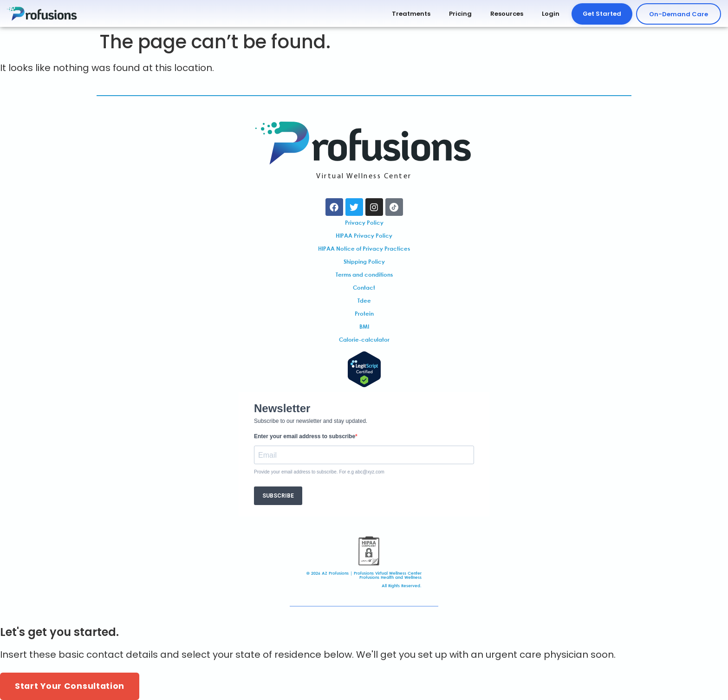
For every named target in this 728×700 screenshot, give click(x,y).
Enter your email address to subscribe (305, 436)
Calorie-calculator (364, 339)
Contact (364, 287)
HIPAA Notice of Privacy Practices (364, 248)
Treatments (411, 14)
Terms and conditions (364, 274)
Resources (507, 14)
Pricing (460, 14)
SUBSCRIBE (278, 496)
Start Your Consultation (70, 686)
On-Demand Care (679, 14)
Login (551, 14)
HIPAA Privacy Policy (364, 235)
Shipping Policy (364, 261)
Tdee (364, 300)
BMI (364, 326)
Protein (364, 313)
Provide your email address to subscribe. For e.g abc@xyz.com (319, 472)
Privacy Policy (364, 222)
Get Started (602, 14)
